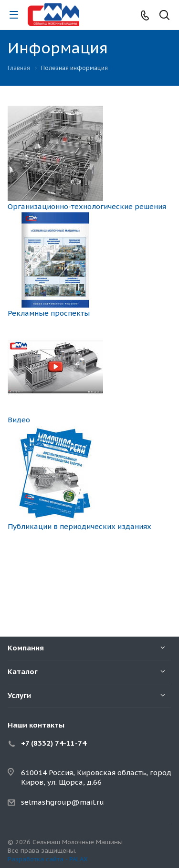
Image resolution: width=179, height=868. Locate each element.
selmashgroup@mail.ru (63, 802)
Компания (26, 648)
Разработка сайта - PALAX (48, 859)
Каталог (23, 672)
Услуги (19, 695)
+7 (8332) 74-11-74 (54, 743)
